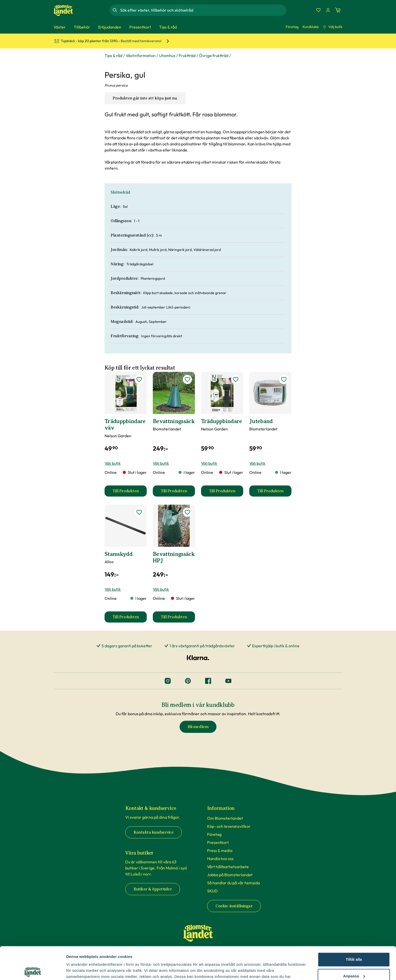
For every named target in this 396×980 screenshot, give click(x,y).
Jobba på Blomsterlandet (230, 875)
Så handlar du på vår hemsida (233, 883)
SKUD (212, 891)
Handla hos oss (220, 859)
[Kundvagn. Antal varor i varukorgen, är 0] (338, 10)
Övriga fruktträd (214, 56)
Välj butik (333, 27)
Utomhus (167, 56)
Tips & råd (113, 56)
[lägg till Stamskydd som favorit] (139, 512)
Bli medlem (198, 727)
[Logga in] (328, 10)
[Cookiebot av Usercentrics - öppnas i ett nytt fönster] (33, 970)
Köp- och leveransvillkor (229, 826)
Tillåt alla (354, 927)
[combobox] (203, 10)
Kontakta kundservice (154, 832)
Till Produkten (130, 493)
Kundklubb (311, 27)
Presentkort (218, 842)
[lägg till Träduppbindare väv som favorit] (139, 379)
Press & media (220, 850)
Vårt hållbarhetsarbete (228, 867)
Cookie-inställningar (234, 906)
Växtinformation (141, 56)
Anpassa (354, 943)
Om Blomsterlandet (225, 818)
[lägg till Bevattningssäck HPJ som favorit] (187, 512)
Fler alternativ (79, 970)
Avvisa (354, 960)
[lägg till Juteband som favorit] (284, 379)
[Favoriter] (318, 10)
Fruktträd (187, 56)
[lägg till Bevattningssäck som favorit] (187, 379)
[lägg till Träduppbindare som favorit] (236, 379)
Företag (292, 27)
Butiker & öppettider (153, 889)
